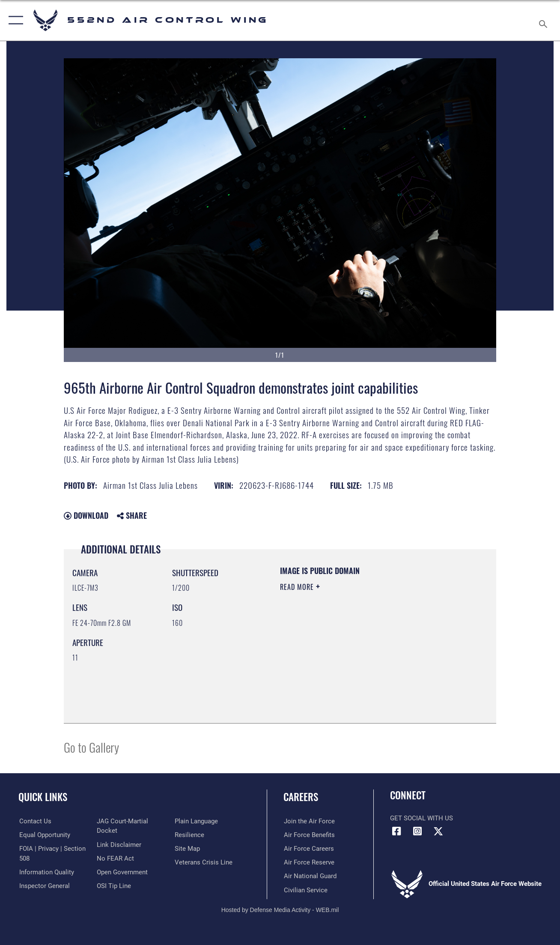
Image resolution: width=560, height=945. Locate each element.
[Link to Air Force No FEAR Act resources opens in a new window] (115, 858)
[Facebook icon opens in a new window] (396, 831)
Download (86, 515)
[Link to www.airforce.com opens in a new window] (309, 821)
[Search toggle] (545, 20)
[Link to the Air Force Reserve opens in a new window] (309, 862)
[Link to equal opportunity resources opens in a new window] (44, 835)
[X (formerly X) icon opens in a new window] (438, 831)
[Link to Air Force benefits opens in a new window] (309, 835)
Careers (301, 797)
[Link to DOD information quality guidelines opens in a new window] (46, 872)
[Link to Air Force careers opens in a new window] (308, 849)
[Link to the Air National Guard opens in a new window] (310, 876)
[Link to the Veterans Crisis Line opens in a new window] (204, 862)
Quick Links (43, 797)
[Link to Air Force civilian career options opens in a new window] (305, 890)
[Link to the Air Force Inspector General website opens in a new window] (44, 886)
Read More (298, 587)
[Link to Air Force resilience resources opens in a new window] (189, 835)
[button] (14, 20)
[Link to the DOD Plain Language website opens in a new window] (196, 821)
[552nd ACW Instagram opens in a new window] (417, 831)
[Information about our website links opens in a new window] (119, 844)
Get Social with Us (421, 818)
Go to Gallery (91, 747)
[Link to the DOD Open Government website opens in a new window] (122, 872)
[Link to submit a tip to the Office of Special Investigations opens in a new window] (114, 886)
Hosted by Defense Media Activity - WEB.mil (280, 909)
